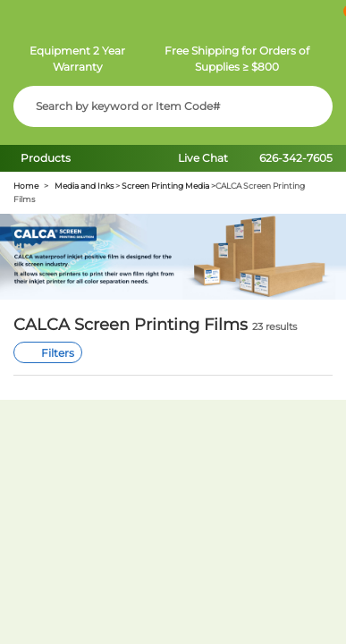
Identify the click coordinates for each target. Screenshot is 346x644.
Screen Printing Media (165, 186)
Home (26, 186)
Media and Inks (84, 186)
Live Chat (203, 158)
